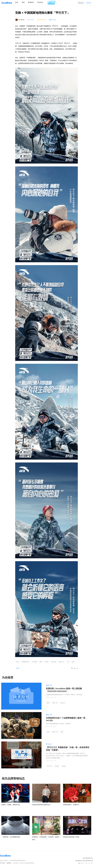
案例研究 (31, 2)
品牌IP (47, 662)
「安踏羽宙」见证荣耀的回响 (11, 837)
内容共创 (54, 662)
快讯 (17, 2)
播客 (41, 662)
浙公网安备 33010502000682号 (84, 861)
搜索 (82, 3)
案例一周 (49, 685)
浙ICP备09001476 (88, 858)
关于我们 (3, 863)
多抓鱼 (64, 766)
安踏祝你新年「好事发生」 (72, 805)
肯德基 (57, 766)
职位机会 (40, 2)
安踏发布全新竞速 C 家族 (71, 837)
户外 (68, 662)
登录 (90, 3)
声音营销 (34, 662)
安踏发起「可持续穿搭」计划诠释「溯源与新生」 (46, 838)
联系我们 (9, 863)
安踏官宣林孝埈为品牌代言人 (41, 805)
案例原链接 (43, 20)
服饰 (73, 662)
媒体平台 (61, 662)
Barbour (63, 703)
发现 (23, 2)
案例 (48, 703)
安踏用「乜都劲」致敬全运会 (11, 805)
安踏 (17, 662)
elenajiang (21, 20)
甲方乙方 (49, 744)
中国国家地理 (25, 662)
